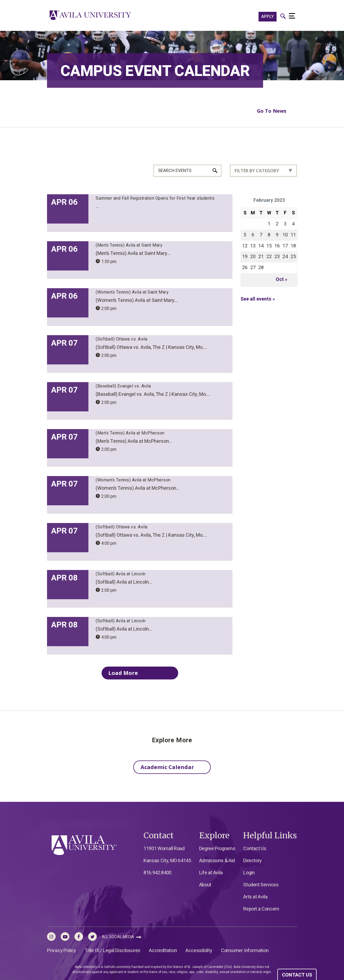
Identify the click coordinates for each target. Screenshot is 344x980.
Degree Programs (217, 849)
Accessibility (199, 951)
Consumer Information (245, 951)
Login (249, 873)
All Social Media (121, 937)
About (205, 885)
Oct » (282, 279)
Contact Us (255, 849)
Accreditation (163, 951)
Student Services (261, 885)
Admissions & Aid (217, 861)
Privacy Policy (62, 951)
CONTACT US (297, 975)
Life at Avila (211, 873)
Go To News (272, 111)
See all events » (258, 299)
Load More (132, 672)
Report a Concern (261, 909)
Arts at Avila (255, 897)
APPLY (268, 17)
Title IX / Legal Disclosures (112, 951)
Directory (252, 861)
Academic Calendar (167, 767)
